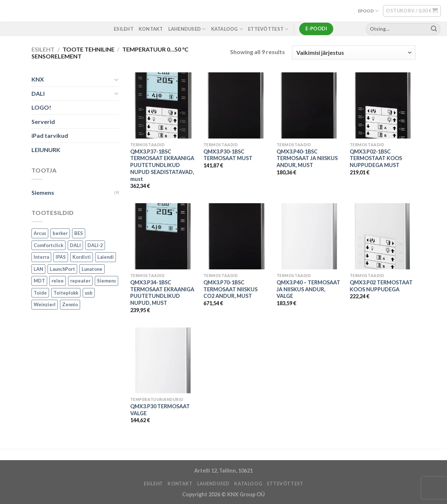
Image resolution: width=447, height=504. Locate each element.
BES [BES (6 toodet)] (79, 234)
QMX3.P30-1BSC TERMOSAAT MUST (228, 155)
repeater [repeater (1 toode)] (80, 281)
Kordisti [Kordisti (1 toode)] (82, 257)
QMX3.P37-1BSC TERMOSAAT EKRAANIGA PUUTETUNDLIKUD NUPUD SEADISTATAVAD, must (162, 165)
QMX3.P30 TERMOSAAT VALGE (160, 410)
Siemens (43, 192)
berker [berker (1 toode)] (60, 234)
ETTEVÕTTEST (268, 29)
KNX (38, 79)
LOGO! (41, 108)
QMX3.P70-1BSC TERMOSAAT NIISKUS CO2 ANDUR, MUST (230, 289)
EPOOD (369, 11)
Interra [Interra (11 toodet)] (41, 257)
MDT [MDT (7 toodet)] (39, 281)
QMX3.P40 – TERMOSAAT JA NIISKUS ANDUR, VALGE (308, 289)
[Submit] (434, 29)
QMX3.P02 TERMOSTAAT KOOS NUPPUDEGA (381, 286)
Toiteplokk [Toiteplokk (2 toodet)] (66, 293)
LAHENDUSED (187, 29)
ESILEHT (124, 29)
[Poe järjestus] (354, 52)
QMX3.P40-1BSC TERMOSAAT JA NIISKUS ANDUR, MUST (307, 158)
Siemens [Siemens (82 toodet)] (106, 281)
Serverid (43, 122)
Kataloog (227, 29)
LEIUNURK (46, 150)
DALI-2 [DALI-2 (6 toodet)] (95, 245)
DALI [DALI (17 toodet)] (75, 245)
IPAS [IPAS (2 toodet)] (61, 257)
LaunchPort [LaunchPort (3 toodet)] (62, 269)
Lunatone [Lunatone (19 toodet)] (92, 269)
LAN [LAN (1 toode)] (38, 269)
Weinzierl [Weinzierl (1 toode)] (45, 305)
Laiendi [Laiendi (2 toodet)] (106, 257)
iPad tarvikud (50, 136)
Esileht (43, 49)
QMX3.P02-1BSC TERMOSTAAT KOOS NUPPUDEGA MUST (376, 158)
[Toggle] (116, 79)
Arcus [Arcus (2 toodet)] (40, 234)
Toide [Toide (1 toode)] (40, 293)
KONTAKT (151, 29)
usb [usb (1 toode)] (89, 293)
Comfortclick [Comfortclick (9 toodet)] (48, 245)
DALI (38, 93)
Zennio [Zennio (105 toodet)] (70, 305)
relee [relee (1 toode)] (58, 281)
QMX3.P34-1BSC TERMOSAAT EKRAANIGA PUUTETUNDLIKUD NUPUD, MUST (162, 293)
